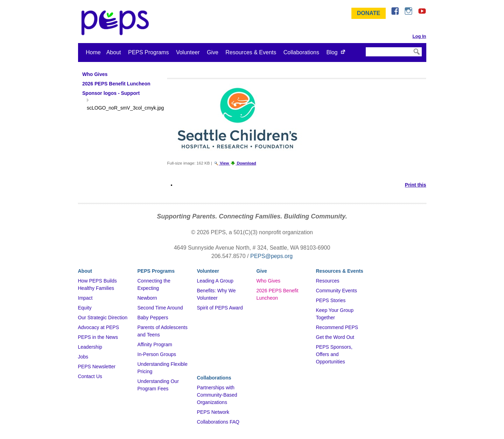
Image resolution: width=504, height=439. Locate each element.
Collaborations (301, 52)
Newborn (147, 298)
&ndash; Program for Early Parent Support (117, 23)
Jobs (83, 357)
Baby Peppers (153, 318)
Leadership (90, 347)
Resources (328, 281)
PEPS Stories (331, 300)
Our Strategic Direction (103, 318)
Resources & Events (251, 52)
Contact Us (90, 376)
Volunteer (188, 52)
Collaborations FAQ (218, 422)
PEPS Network (213, 412)
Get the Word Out (335, 337)
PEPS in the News (98, 337)
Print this (416, 185)
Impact (85, 298)
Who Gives (268, 281)
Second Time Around (160, 308)
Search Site (365, 47)
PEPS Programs (148, 52)
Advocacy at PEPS (99, 327)
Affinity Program (155, 344)
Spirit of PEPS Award (220, 308)
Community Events (337, 291)
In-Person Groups (157, 354)
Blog (332, 52)
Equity (85, 308)
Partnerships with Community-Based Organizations (217, 395)
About (114, 52)
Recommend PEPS (337, 327)
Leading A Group (215, 281)
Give (213, 52)
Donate (369, 13)
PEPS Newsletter (97, 367)
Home (93, 52)
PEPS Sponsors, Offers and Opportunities (334, 354)
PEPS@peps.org (271, 256)
